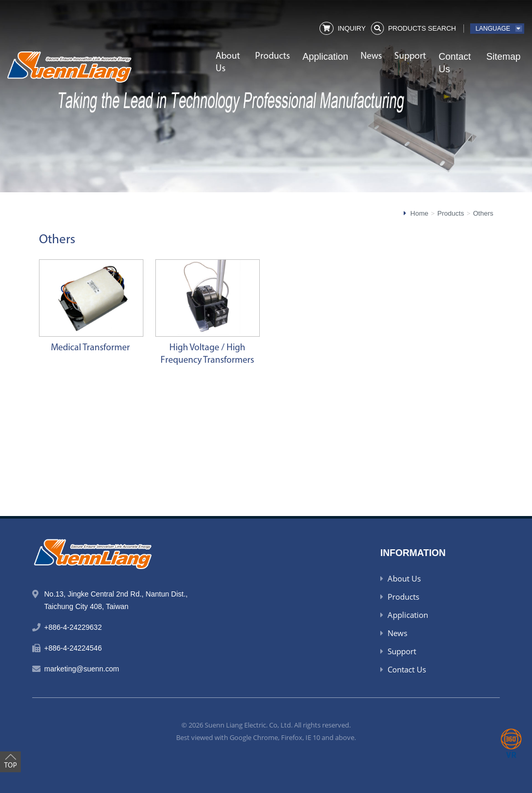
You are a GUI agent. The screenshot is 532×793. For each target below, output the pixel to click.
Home (420, 213)
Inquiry (352, 28)
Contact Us (455, 63)
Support (410, 56)
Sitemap (503, 57)
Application (325, 57)
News (371, 56)
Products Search (422, 28)
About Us (228, 63)
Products (272, 56)
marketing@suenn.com (82, 669)
